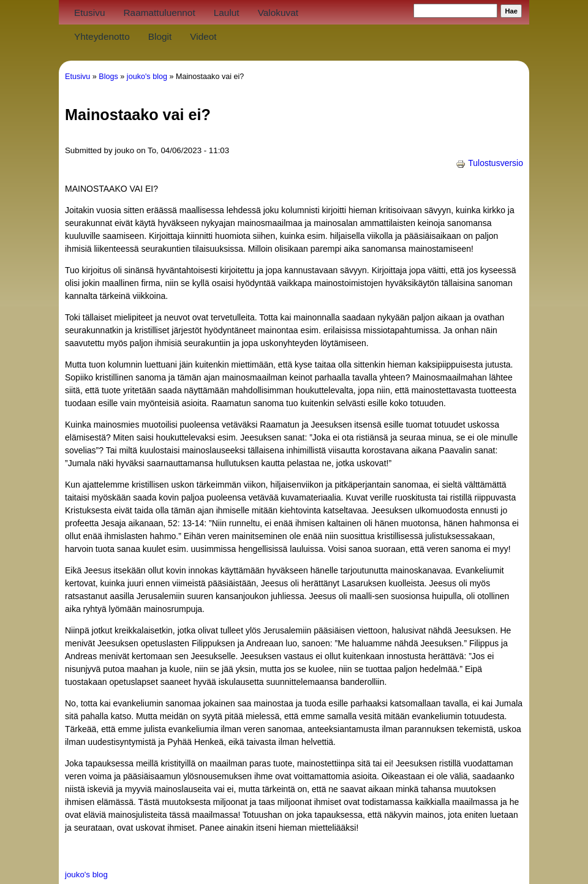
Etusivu (89, 13)
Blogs (108, 77)
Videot (203, 36)
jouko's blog (147, 77)
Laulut (227, 13)
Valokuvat (278, 13)
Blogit (160, 36)
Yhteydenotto (102, 36)
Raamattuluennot (159, 13)
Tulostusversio (489, 163)
